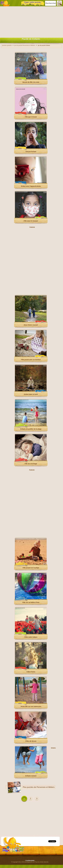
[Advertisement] (31, 22)
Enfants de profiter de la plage (31, 429)
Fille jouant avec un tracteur (31, 360)
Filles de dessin (31, 741)
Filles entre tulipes (31, 637)
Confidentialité (30, 861)
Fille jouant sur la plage (31, 568)
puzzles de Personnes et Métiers (41, 787)
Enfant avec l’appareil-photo (31, 186)
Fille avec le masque (31, 221)
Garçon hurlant (31, 152)
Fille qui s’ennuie (31, 117)
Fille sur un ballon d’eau (31, 602)
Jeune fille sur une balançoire (31, 706)
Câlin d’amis (31, 672)
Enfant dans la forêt (31, 394)
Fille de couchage (31, 464)
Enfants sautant (31, 776)
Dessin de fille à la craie (31, 82)
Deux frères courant (31, 325)
